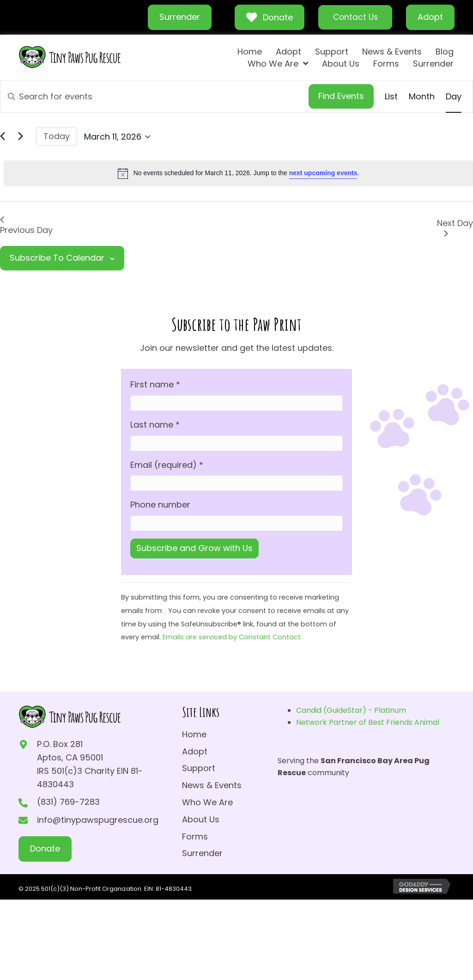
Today (57, 136)
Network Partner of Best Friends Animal (368, 722)
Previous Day (26, 226)
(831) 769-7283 (68, 802)
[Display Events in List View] (391, 97)
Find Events (341, 96)
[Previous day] (6, 137)
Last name (155, 425)
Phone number (160, 505)
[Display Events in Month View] (422, 97)
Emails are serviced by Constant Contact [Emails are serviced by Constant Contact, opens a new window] (232, 637)
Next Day (455, 227)
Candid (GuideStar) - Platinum (351, 710)
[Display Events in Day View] (454, 97)
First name (155, 384)
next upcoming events (323, 173)
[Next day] (24, 137)
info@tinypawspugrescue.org (98, 820)
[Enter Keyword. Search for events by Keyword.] (155, 96)
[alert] (238, 173)
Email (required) (167, 465)
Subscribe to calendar (57, 258)
